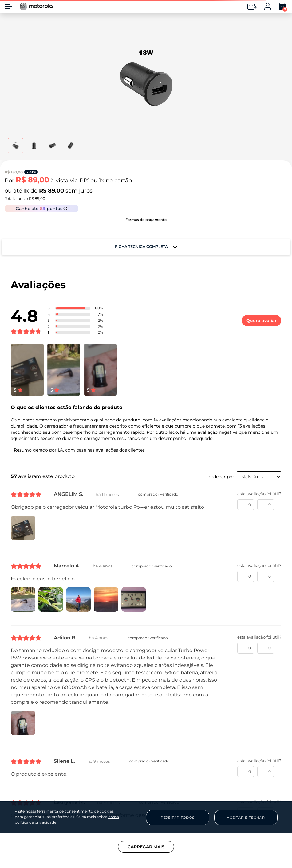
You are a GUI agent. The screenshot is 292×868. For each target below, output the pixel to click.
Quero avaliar (261, 321)
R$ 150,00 (14, 172)
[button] (146, 78)
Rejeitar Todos (178, 818)
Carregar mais (146, 847)
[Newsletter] (252, 7)
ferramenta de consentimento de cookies (75, 811)
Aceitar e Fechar (246, 818)
